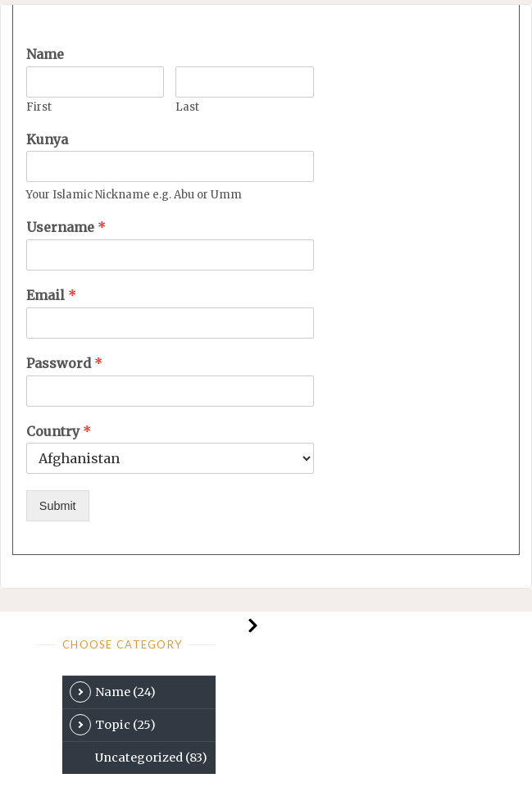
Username (66, 227)
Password (64, 363)
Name (45, 54)
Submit (58, 506)
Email (51, 295)
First (39, 107)
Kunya (47, 139)
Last (187, 107)
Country (59, 431)
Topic (113, 725)
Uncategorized (151, 758)
